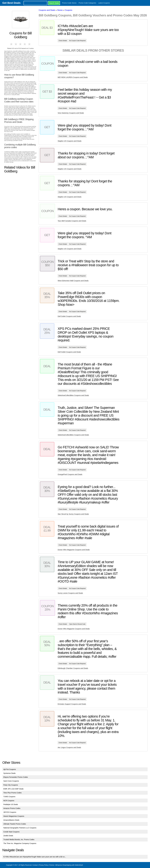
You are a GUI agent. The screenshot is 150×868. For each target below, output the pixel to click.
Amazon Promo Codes (12, 808)
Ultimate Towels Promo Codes (15, 824)
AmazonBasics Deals (11, 820)
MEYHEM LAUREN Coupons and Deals (73, 77)
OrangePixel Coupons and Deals (70, 474)
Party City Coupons (11, 785)
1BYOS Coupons (10, 812)
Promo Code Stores (69, 3)
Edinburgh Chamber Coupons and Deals (73, 668)
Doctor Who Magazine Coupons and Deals (74, 550)
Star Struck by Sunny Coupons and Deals (73, 514)
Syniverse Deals (9, 773)
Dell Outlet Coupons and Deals (69, 316)
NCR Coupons (9, 801)
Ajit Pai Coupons (10, 769)
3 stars (21, 44)
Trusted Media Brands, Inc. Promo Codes (19, 840)
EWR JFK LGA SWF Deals (13, 789)
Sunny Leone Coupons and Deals (70, 593)
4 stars (25, 44)
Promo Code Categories (87, 3)
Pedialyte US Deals (11, 804)
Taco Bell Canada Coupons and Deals (72, 221)
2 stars (16, 44)
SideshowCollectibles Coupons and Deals (73, 395)
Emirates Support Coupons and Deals (72, 704)
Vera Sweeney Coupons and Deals (71, 113)
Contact (35, 865)
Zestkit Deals (8, 836)
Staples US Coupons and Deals (69, 141)
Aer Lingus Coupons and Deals (69, 747)
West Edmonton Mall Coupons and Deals (73, 281)
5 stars (30, 44)
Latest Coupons (104, 3)
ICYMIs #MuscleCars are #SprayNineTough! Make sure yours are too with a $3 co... (35, 857)
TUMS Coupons (9, 797)
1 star (11, 44)
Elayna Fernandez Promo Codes (16, 777)
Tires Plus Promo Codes (12, 793)
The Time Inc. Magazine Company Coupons (20, 843)
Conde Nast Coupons (11, 832)
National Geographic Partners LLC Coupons (20, 828)
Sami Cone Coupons (11, 781)
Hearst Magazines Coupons (14, 816)
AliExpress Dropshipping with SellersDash (69, 865)
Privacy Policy (43, 865)
